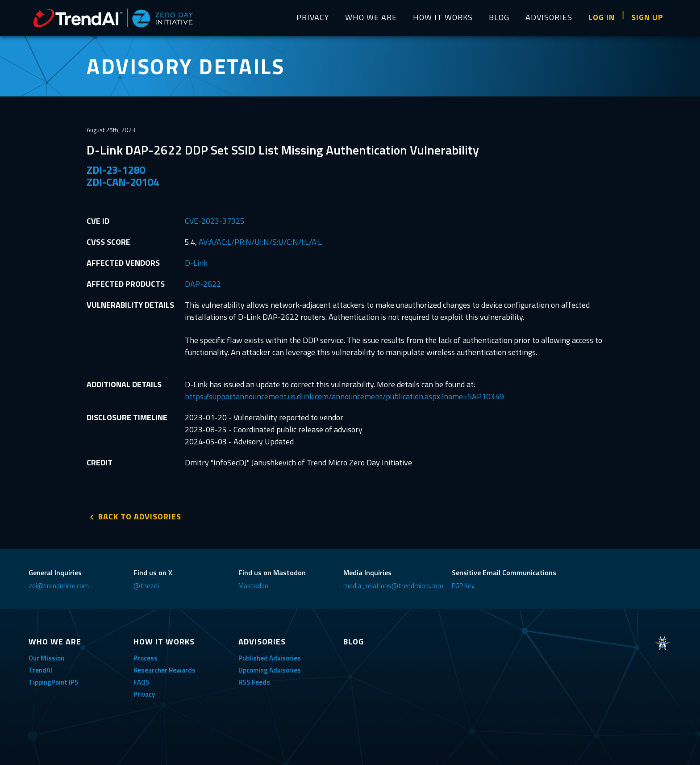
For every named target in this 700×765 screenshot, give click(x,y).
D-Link (196, 263)
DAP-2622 (203, 284)
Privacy (144, 694)
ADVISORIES (549, 17)
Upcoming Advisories (270, 670)
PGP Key (463, 586)
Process (146, 658)
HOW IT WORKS (443, 17)
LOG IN (602, 17)
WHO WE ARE (371, 17)
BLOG (499, 17)
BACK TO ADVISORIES (140, 516)
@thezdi (146, 586)
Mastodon (253, 586)
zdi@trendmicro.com (59, 586)
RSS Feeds (254, 682)
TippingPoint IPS (54, 682)
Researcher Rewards (165, 670)
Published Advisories (270, 658)
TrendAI (40, 670)
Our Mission (46, 658)
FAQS (142, 682)
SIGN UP (647, 17)
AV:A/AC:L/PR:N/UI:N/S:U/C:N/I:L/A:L (260, 242)
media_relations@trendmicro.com (393, 586)
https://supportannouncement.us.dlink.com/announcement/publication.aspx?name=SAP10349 (344, 396)
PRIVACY (313, 17)
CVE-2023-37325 (215, 221)
